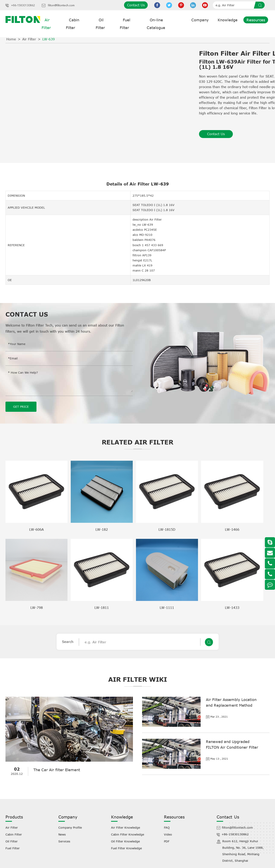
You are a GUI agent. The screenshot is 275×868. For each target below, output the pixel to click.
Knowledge (228, 20)
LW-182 (102, 529)
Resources (256, 20)
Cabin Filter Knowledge (128, 834)
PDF (167, 841)
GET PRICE (21, 406)
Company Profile (70, 827)
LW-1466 (232, 529)
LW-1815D (167, 529)
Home (11, 39)
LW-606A (36, 529)
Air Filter (29, 39)
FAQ (167, 827)
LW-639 (49, 39)
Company (200, 20)
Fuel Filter (13, 848)
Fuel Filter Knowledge (126, 848)
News (62, 834)
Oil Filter (12, 841)
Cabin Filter (14, 834)
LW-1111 (167, 607)
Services (64, 841)
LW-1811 (102, 607)
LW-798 (37, 607)
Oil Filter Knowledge (125, 841)
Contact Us (136, 5)
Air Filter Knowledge (126, 827)
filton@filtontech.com (61, 5)
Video (168, 834)
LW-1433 (232, 607)
